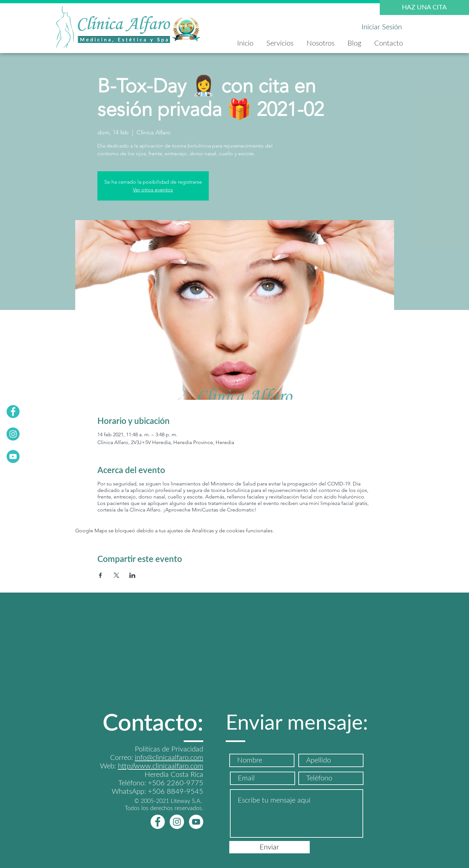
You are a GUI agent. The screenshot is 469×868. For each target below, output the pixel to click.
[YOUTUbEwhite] (196, 822)
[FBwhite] (158, 822)
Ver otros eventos (153, 190)
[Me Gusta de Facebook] (135, 822)
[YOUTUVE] (13, 456)
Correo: (122, 758)
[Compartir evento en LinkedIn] (132, 575)
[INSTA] (13, 434)
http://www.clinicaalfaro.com (161, 766)
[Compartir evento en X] (116, 575)
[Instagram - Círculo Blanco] (177, 822)
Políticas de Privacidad (169, 749)
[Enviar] (270, 847)
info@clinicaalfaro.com (169, 758)
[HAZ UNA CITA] (424, 7)
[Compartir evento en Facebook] (100, 575)
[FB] (13, 412)
